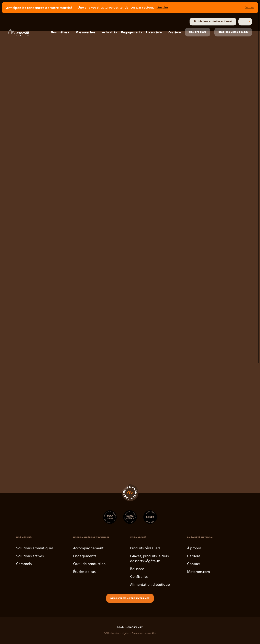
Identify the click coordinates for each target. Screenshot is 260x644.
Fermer (249, 7)
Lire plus (162, 7)
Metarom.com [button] (199, 571)
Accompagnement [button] (88, 548)
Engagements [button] (85, 556)
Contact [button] (194, 564)
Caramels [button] (24, 564)
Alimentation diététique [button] (150, 584)
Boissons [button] (137, 569)
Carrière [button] (194, 556)
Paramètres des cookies (144, 633)
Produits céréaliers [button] (145, 548)
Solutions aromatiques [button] (35, 548)
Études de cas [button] (84, 571)
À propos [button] (194, 548)
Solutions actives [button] (30, 556)
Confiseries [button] (139, 577)
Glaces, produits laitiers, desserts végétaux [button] (150, 558)
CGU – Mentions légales (117, 633)
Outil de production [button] (89, 564)
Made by (130, 627)
